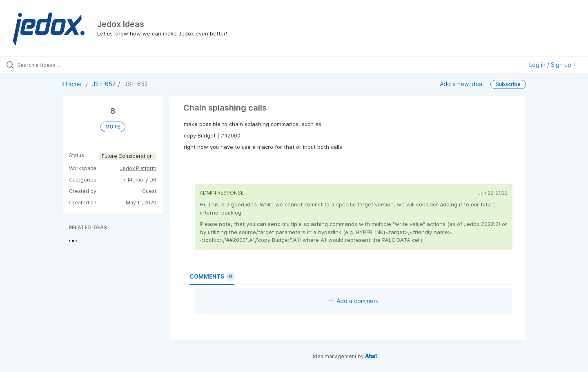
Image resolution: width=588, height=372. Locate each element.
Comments (212, 277)
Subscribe (508, 84)
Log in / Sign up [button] (552, 65)
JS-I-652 (104, 84)
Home (73, 84)
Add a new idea (461, 84)
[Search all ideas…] (69, 65)
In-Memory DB (139, 180)
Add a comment (354, 301)
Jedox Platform (138, 168)
